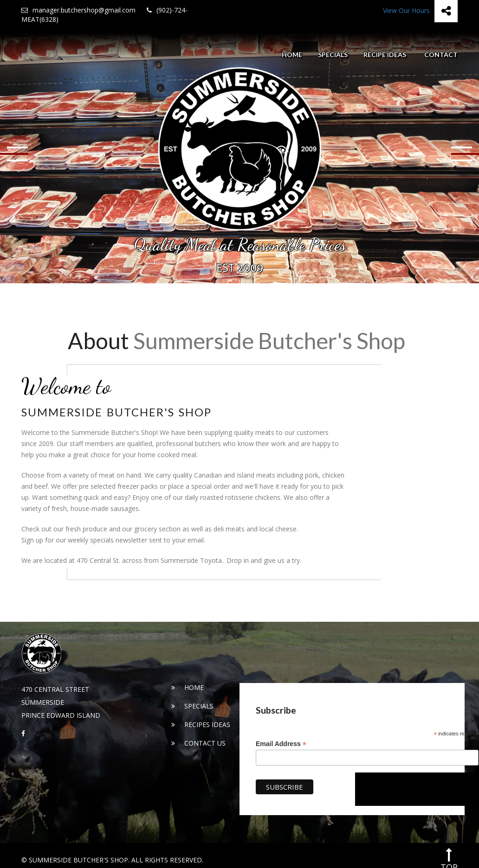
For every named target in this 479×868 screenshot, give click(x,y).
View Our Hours (406, 10)
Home (292, 55)
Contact (441, 55)
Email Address (281, 744)
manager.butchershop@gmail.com (78, 10)
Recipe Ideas (385, 55)
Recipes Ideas (201, 724)
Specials (333, 55)
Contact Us (198, 743)
